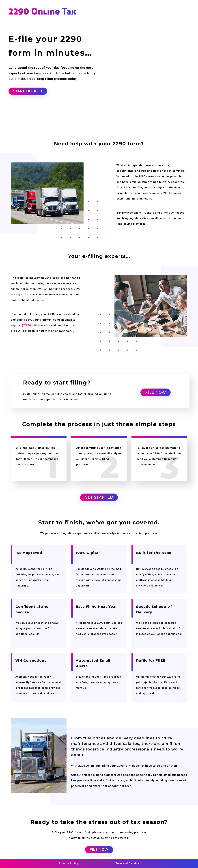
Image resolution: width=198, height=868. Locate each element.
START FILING (28, 91)
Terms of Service (127, 863)
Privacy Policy (68, 863)
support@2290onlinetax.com (30, 325)
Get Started (99, 497)
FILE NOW (156, 392)
